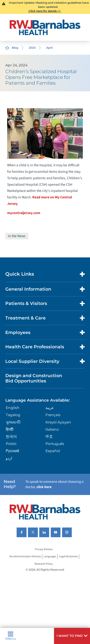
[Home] (45, 27)
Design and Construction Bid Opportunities (34, 378)
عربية (50, 408)
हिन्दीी (10, 429)
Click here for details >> (45, 11)
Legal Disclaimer (68, 557)
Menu (10, 636)
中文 (49, 437)
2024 (32, 48)
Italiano (52, 429)
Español (53, 451)
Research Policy (44, 564)
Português (55, 444)
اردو (9, 458)
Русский (12, 451)
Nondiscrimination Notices (25, 557)
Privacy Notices (44, 549)
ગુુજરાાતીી (13, 422)
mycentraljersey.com (24, 213)
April (49, 48)
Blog (15, 48)
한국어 (11, 437)
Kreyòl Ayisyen (58, 422)
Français (53, 415)
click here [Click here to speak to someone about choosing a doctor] (44, 487)
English (13, 408)
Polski (11, 444)
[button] (72, 636)
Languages (50, 557)
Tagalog (13, 415)
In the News (17, 236)
